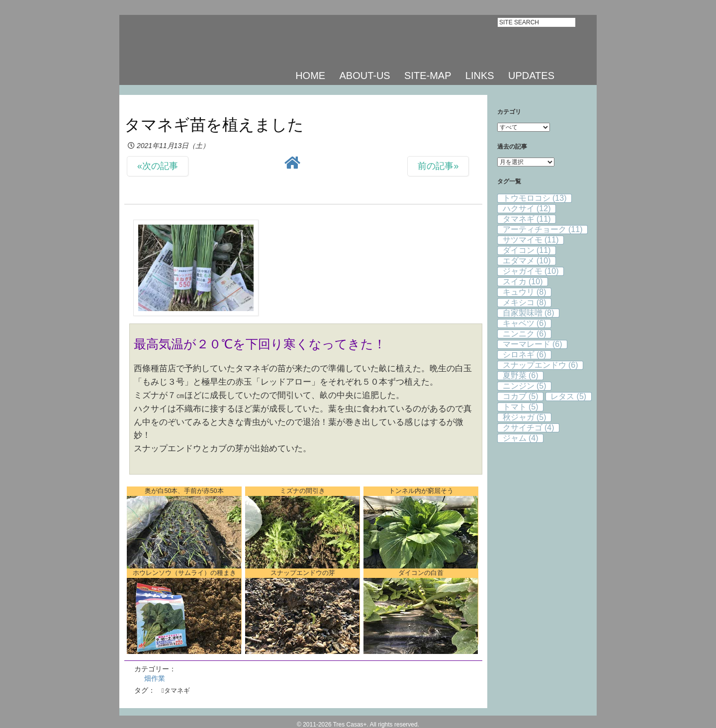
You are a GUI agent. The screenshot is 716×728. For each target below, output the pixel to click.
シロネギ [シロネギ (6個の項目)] (525, 355)
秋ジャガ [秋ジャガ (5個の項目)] (525, 417)
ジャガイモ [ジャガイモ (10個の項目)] (531, 271)
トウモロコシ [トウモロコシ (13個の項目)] (535, 198)
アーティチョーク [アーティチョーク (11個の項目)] (543, 229)
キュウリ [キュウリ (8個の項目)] (525, 292)
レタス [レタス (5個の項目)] (568, 396)
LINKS (480, 76)
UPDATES (531, 76)
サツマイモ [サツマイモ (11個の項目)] (531, 240)
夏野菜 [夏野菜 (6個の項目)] (521, 375)
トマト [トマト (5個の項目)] (521, 407)
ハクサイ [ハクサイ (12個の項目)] (527, 208)
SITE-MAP (428, 76)
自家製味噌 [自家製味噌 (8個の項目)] (529, 313)
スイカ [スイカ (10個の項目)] (523, 282)
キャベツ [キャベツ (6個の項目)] (525, 323)
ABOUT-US (364, 76)
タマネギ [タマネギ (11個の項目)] (527, 219)
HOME (310, 76)
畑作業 (155, 678)
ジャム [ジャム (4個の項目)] (521, 438)
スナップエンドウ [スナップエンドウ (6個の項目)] (540, 365)
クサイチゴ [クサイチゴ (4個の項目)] (529, 428)
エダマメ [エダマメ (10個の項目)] (527, 261)
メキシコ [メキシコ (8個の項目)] (525, 302)
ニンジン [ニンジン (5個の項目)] (525, 386)
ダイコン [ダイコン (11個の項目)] (527, 250)
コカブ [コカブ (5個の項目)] (521, 396)
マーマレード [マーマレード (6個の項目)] (533, 344)
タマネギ (177, 690)
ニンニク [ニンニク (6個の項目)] (525, 334)
